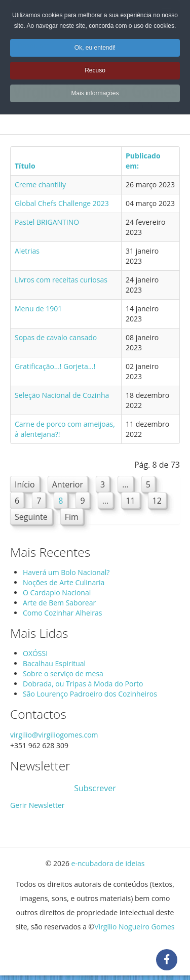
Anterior (68, 484)
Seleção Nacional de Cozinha (62, 395)
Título (25, 166)
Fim (72, 517)
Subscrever (95, 788)
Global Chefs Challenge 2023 (62, 203)
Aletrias (27, 251)
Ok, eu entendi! (95, 48)
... (125, 484)
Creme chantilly (40, 185)
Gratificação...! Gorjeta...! (55, 366)
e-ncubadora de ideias (108, 863)
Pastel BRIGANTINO (47, 222)
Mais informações (95, 93)
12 (157, 501)
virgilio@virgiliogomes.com (54, 735)
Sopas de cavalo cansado (56, 337)
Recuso (95, 70)
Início (25, 484)
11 (130, 501)
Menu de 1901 (38, 309)
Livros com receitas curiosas (61, 280)
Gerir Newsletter (37, 805)
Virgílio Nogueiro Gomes (134, 927)
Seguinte (31, 517)
